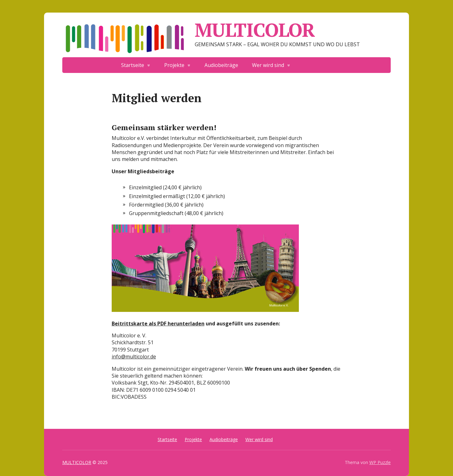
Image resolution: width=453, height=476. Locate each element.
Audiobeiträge (221, 65)
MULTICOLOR (189, 30)
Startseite (133, 65)
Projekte (174, 65)
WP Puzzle (380, 462)
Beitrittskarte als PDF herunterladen (158, 324)
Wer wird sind (268, 65)
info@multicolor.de (134, 357)
